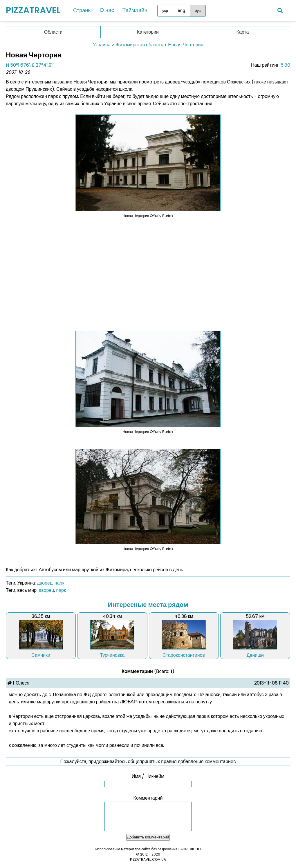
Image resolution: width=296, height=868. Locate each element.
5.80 (285, 65)
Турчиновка (112, 655)
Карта (243, 32)
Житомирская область (139, 45)
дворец (45, 583)
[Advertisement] (148, 271)
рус (195, 11)
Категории (148, 32)
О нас (106, 10)
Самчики (41, 655)
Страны (82, 10)
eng (178, 11)
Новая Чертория (186, 45)
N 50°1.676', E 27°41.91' (30, 65)
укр (162, 11)
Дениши (255, 655)
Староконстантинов (184, 655)
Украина (102, 45)
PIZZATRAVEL (33, 10)
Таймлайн (133, 10)
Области (53, 32)
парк (59, 583)
